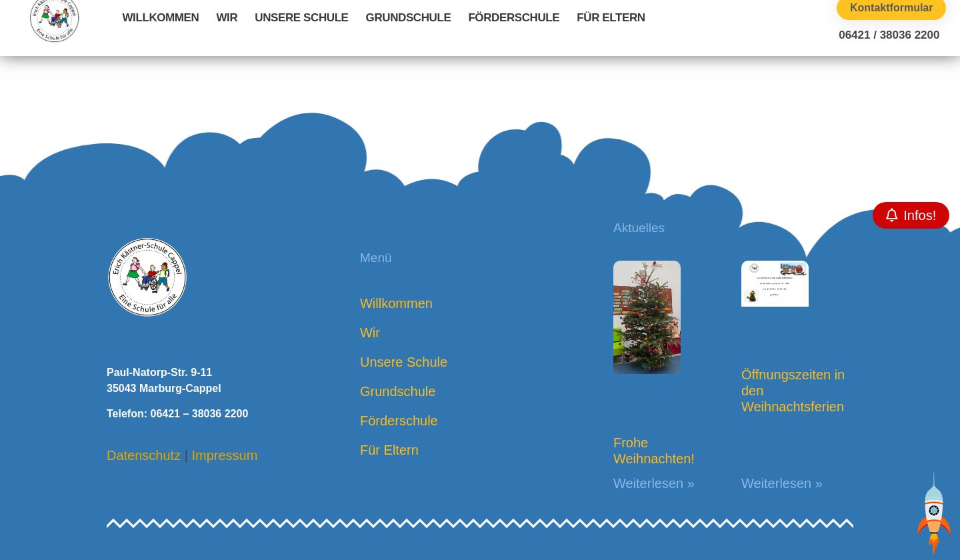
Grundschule (409, 18)
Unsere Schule (301, 18)
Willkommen (160, 18)
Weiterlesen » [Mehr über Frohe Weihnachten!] (654, 483)
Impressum (224, 455)
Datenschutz (144, 455)
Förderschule (514, 18)
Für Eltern (611, 18)
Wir (227, 18)
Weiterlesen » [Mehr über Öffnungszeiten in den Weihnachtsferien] (782, 483)
